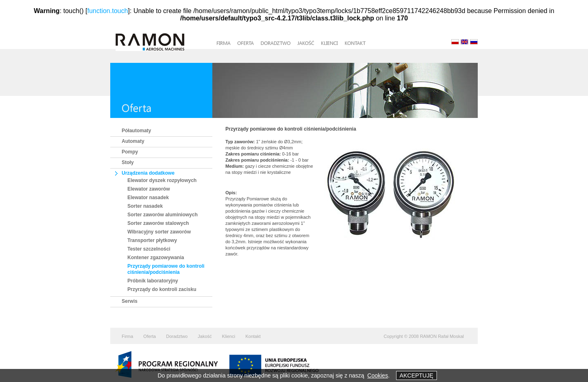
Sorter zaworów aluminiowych (163, 215)
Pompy (130, 152)
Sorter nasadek (145, 206)
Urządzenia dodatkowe (148, 173)
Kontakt (253, 336)
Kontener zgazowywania (156, 258)
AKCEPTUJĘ (416, 375)
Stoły (128, 162)
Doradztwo (177, 336)
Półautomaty (136, 131)
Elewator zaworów (149, 189)
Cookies (378, 375)
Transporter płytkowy (152, 240)
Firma (127, 336)
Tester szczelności (149, 249)
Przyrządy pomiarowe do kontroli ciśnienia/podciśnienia (166, 269)
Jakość (205, 336)
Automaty (133, 141)
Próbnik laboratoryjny (153, 281)
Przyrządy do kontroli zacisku (162, 289)
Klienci (229, 336)
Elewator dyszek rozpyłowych (162, 180)
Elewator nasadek (148, 198)
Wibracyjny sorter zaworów (159, 232)
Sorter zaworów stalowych (158, 223)
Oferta (150, 336)
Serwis (130, 301)
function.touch (108, 11)
